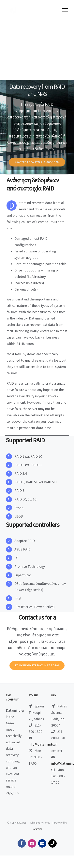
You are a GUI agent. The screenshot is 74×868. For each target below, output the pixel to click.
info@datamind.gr (42, 744)
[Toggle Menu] (65, 10)
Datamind (37, 829)
